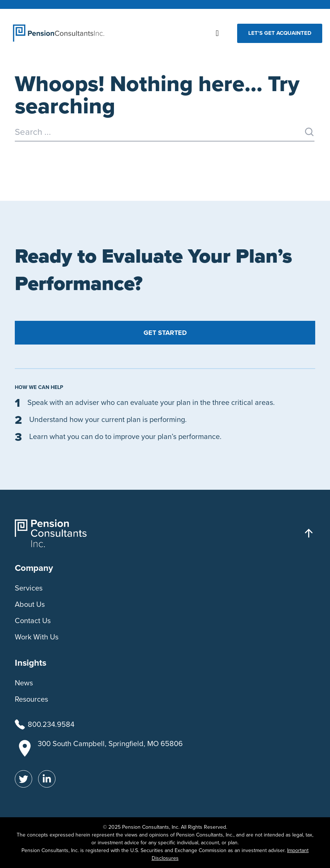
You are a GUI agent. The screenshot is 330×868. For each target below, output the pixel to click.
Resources (31, 699)
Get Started (165, 333)
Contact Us (33, 621)
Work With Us (37, 637)
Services (29, 588)
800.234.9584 (51, 724)
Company (34, 568)
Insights (31, 663)
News (24, 683)
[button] (217, 33)
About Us (30, 604)
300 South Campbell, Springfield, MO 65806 (110, 744)
